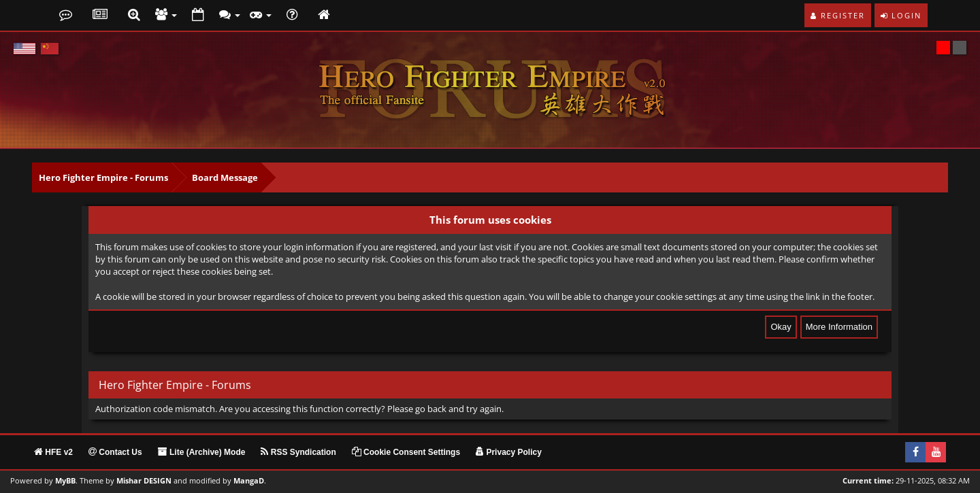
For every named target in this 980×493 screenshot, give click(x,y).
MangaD (249, 481)
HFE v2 (53, 452)
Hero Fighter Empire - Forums (103, 177)
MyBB (65, 481)
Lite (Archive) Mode (202, 452)
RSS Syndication (298, 452)
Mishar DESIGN (144, 481)
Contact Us (115, 452)
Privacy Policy (509, 452)
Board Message (225, 177)
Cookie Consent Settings (406, 452)
